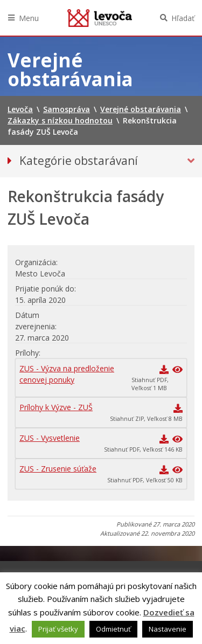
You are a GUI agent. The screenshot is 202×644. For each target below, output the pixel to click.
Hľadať (183, 18)
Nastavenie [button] (168, 629)
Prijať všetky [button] (58, 629)
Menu (29, 18)
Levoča (100, 18)
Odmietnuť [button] (113, 629)
